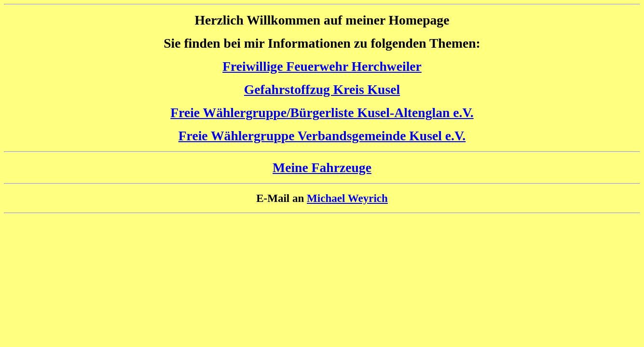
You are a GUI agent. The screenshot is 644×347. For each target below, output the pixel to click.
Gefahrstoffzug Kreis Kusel (322, 89)
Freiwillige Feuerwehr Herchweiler (322, 66)
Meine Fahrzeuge (322, 167)
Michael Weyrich (347, 198)
